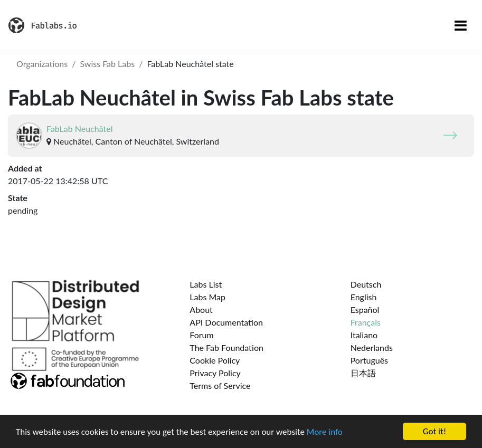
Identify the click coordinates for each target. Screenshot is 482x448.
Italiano (364, 335)
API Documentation (226, 322)
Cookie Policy (215, 360)
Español (365, 309)
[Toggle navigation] (461, 25)
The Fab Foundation (226, 347)
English (364, 297)
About (201, 309)
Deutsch (366, 284)
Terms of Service (220, 385)
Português (369, 360)
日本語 (363, 373)
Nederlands (372, 347)
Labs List (206, 284)
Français (366, 322)
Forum (201, 335)
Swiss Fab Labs (107, 64)
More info (325, 432)
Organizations (42, 64)
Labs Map (207, 297)
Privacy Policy (215, 373)
